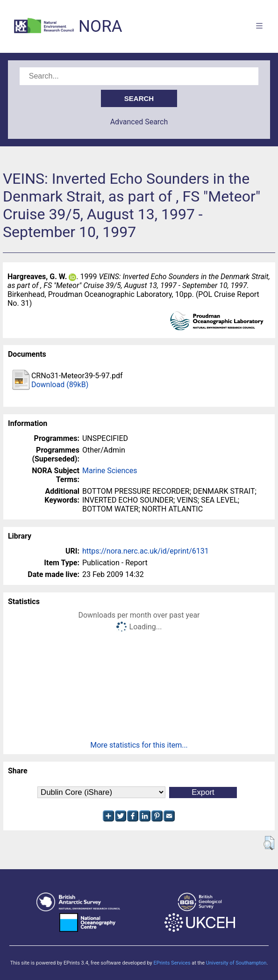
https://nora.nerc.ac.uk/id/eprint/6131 (146, 551)
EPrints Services (172, 963)
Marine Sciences (110, 471)
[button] (269, 843)
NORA (100, 26)
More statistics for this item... (139, 745)
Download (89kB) (60, 385)
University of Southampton (236, 963)
